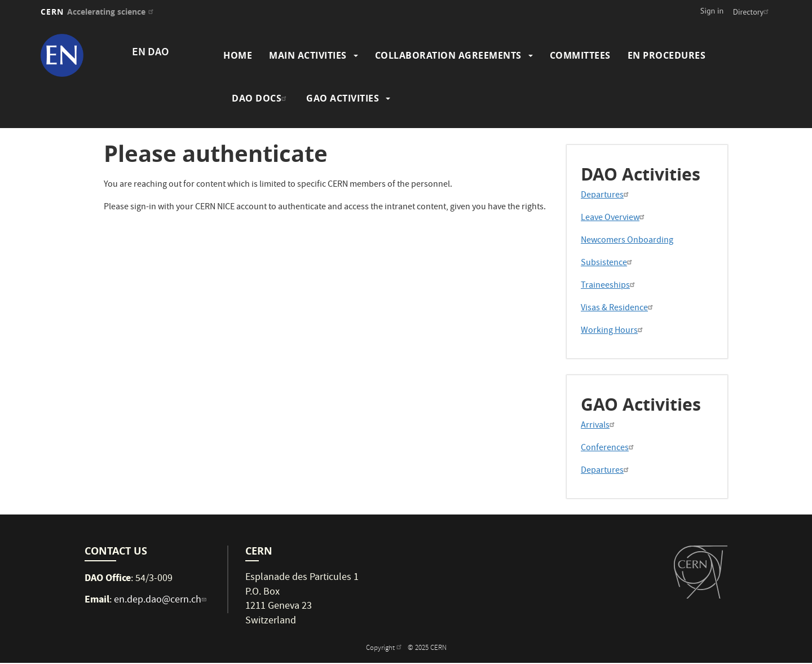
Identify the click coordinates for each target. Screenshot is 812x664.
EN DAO (150, 53)
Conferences (609, 448)
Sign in (712, 11)
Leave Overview (614, 218)
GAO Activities (343, 98)
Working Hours (613, 331)
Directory (752, 12)
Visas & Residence (618, 309)
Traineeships (609, 286)
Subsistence (608, 263)
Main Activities (308, 55)
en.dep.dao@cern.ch (162, 601)
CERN (98, 12)
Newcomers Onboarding (627, 241)
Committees (580, 55)
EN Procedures (667, 55)
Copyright (385, 648)
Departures (606, 196)
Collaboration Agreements (448, 55)
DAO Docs (261, 98)
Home (238, 55)
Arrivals (599, 426)
